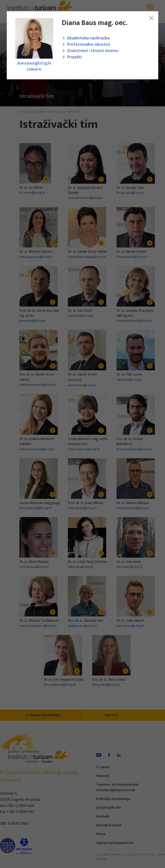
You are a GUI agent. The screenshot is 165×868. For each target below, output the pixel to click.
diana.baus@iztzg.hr (34, 63)
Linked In (34, 69)
